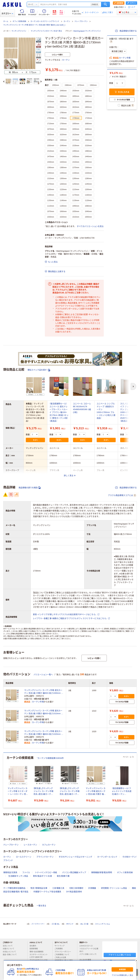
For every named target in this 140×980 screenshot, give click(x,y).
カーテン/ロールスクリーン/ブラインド (45, 21)
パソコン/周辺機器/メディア (74, 872)
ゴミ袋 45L (55, 924)
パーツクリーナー (38, 924)
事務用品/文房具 (10, 872)
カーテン (67, 21)
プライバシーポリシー (64, 952)
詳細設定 (95, 4)
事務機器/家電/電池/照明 (102, 872)
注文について (9, 946)
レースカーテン (30, 845)
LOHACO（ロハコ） (87, 946)
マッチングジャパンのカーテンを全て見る (46, 31)
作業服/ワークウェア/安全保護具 (47, 892)
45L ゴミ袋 (84, 924)
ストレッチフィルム (103, 924)
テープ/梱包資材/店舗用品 (14, 888)
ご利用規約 (60, 949)
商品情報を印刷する (126, 31)
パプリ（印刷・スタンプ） (88, 955)
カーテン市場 (125, 58)
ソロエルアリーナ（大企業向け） (89, 950)
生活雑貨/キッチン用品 (18, 876)
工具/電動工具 (58, 888)
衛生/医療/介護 (63, 876)
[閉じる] (136, 961)
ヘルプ (133, 7)
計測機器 (92, 888)
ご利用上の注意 (61, 957)
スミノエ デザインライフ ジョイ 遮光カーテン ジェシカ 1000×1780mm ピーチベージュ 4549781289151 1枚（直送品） (130, 412)
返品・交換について (11, 955)
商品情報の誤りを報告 (30, 488)
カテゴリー (7, 13)
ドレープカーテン (81, 21)
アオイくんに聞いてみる (120, 955)
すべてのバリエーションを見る (90, 226)
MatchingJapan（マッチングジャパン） (87, 31)
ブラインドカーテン (45, 857)
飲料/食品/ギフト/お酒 (43, 876)
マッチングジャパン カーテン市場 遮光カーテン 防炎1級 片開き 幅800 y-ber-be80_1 (34, 25)
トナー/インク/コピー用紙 (46, 872)
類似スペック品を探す (39, 370)
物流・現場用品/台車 (39, 888)
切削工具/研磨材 (76, 888)
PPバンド (70, 924)
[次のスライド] (41, 82)
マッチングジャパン (19, 31)
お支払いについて (10, 952)
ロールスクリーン (24, 857)
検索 (105, 4)
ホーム (6, 21)
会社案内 (34, 946)
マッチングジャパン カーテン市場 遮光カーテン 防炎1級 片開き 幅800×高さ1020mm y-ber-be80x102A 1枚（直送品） (44, 733)
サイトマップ (59, 946)
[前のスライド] (4, 82)
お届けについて (10, 949)
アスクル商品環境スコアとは (122, 495)
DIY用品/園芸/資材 (74, 892)
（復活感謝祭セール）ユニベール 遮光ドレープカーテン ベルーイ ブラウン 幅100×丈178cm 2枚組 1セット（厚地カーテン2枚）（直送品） (59, 412)
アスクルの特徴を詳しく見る (122, 975)
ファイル (26, 872)
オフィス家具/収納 (19, 21)
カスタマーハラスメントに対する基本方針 (39, 956)
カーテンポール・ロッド (107, 857)
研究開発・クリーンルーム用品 (114, 888)
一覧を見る (41, 906)
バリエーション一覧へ (43, 675)
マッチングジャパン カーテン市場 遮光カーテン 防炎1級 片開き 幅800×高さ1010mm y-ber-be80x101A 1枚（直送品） (44, 712)
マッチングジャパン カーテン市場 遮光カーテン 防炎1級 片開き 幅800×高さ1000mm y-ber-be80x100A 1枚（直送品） (44, 692)
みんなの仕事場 (86, 960)
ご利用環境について (63, 955)
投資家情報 (35, 949)
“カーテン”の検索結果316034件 (50, 758)
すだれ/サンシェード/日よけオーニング (75, 857)
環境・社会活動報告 (38, 952)
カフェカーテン (49, 845)
